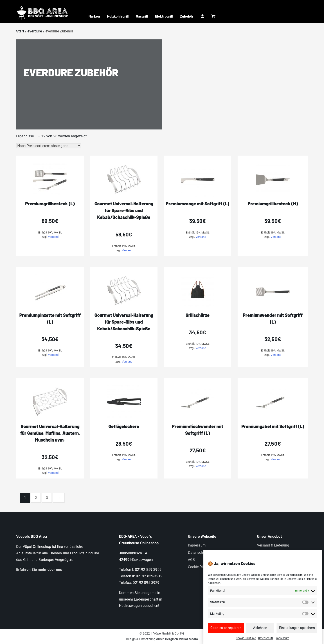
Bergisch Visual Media (181, 639)
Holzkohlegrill (118, 16)
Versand (53, 237)
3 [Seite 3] (47, 498)
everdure (35, 31)
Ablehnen (260, 637)
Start (20, 31)
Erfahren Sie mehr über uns (39, 570)
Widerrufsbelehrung (272, 552)
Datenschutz (198, 552)
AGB (191, 560)
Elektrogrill (164, 16)
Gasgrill (142, 16)
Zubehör (187, 16)
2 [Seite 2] (36, 498)
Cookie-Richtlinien (202, 567)
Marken (94, 16)
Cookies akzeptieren (226, 637)
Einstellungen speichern (297, 637)
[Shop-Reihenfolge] (49, 146)
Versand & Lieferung (273, 545)
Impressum (197, 545)
